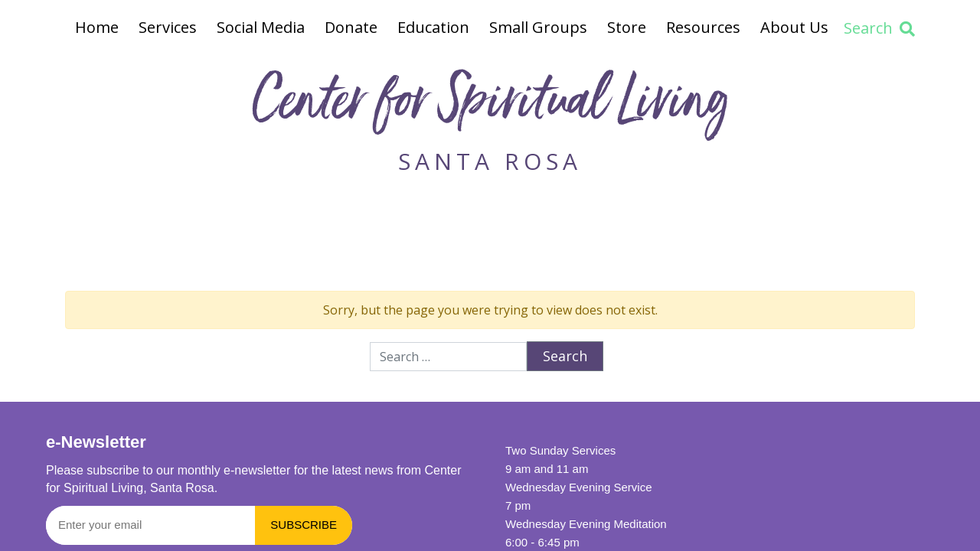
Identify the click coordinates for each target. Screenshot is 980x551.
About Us (794, 27)
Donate (351, 27)
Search (879, 28)
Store (627, 27)
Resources (703, 27)
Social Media (261, 27)
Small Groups (538, 27)
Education (433, 27)
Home (97, 27)
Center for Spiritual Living (490, 106)
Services (168, 27)
